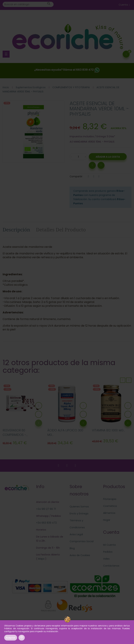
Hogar (107, 520)
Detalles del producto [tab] (61, 230)
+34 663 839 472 (46, 523)
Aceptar (11, 638)
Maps (41, 559)
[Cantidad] (78, 157)
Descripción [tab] (16, 230)
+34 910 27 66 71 (46, 509)
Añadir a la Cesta (108, 157)
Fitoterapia (110, 499)
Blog (72, 548)
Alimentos (109, 513)
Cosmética (110, 506)
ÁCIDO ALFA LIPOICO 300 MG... (65, 433)
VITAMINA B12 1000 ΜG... (109, 430)
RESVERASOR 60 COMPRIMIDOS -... (15, 433)
